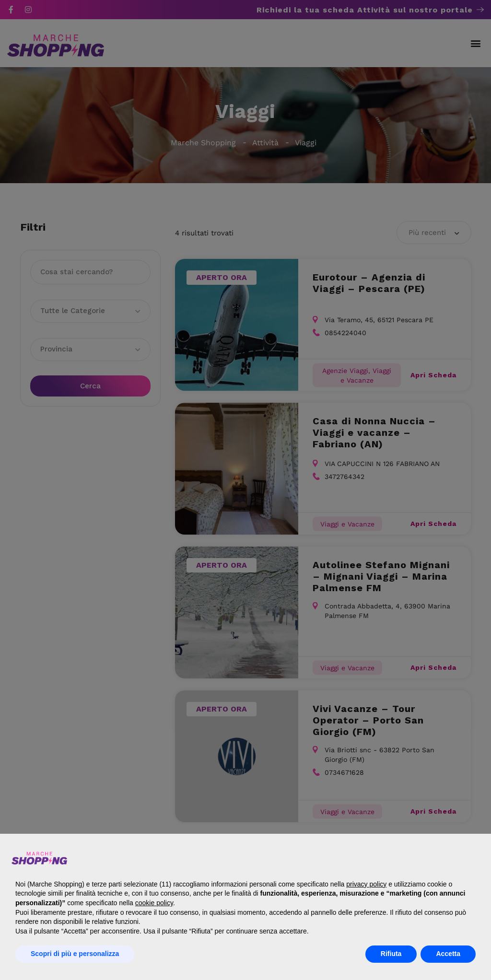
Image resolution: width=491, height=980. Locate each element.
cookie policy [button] (154, 903)
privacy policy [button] (366, 884)
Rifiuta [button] (391, 954)
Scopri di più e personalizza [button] (75, 954)
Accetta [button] (448, 954)
